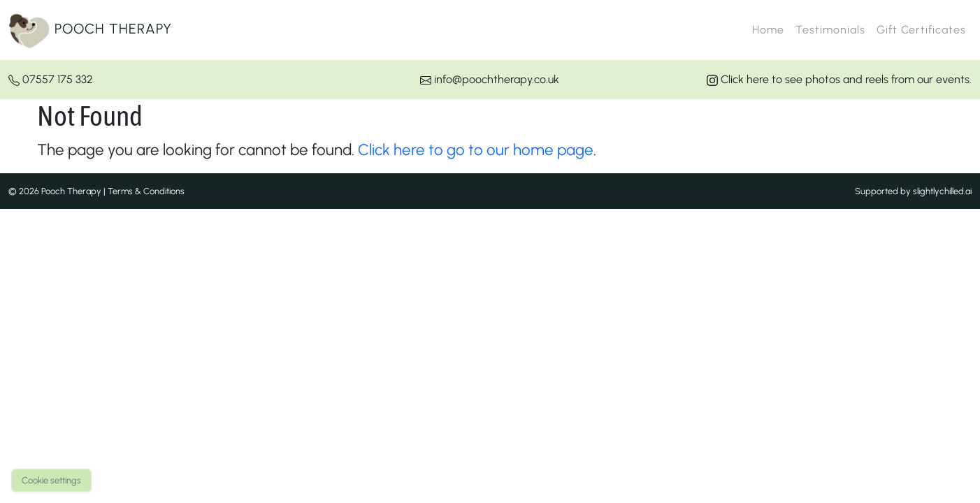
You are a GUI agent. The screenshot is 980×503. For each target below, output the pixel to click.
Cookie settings (51, 480)
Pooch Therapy (90, 30)
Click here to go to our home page (476, 150)
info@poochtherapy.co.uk (490, 79)
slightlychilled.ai (942, 191)
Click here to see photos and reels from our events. (839, 79)
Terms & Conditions (146, 191)
